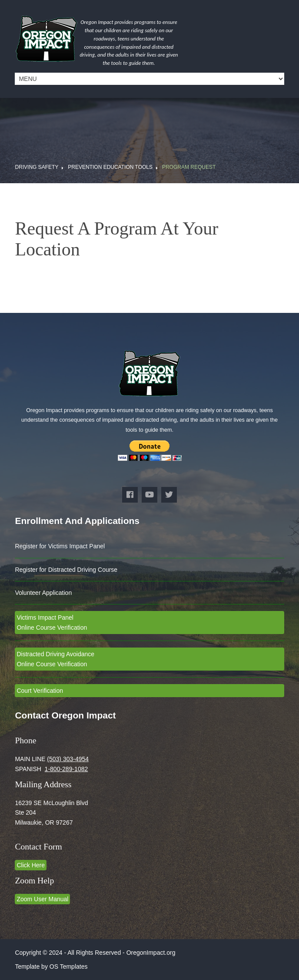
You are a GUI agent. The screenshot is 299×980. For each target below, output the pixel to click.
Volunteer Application (43, 593)
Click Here (31, 865)
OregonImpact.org (151, 953)
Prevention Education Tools (110, 167)
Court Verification (40, 691)
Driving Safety (37, 167)
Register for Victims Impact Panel (60, 546)
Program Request (189, 167)
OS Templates (69, 967)
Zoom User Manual (42, 899)
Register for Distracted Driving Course (66, 570)
